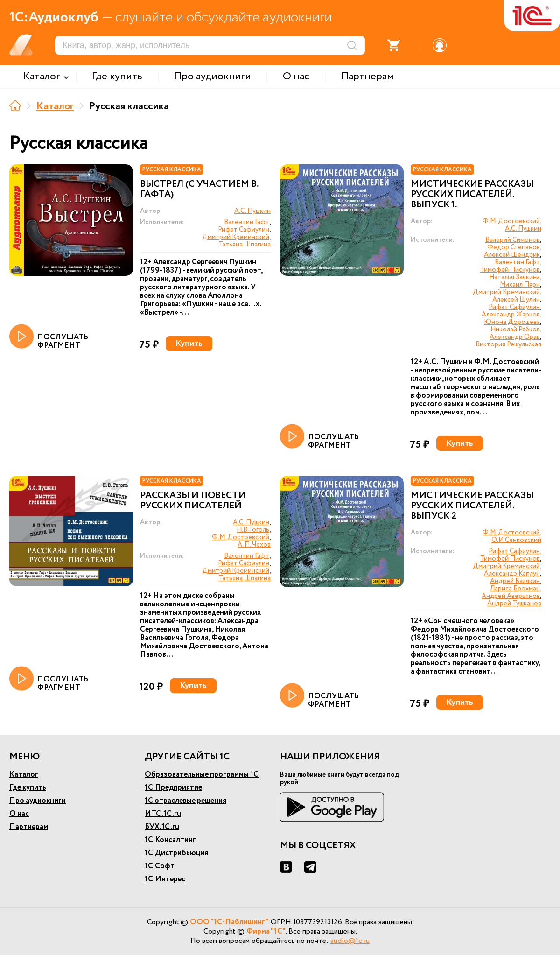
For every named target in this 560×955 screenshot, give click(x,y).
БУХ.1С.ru (162, 827)
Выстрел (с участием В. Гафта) (199, 190)
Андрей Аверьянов (511, 596)
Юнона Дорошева (512, 322)
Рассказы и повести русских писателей (193, 501)
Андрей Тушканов (514, 604)
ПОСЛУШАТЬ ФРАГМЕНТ (49, 337)
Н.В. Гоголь (253, 530)
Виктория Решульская (508, 344)
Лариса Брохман (515, 589)
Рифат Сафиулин (244, 230)
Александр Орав (515, 337)
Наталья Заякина (514, 277)
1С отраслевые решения (185, 801)
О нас (19, 814)
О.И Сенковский (516, 540)
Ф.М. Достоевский (511, 221)
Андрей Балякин (515, 581)
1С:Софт (160, 866)
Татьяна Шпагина (245, 245)
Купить (189, 344)
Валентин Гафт (247, 222)
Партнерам (29, 827)
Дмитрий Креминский (236, 237)
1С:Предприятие (173, 788)
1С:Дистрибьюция (176, 853)
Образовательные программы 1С (202, 775)
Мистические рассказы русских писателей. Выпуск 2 (472, 506)
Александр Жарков (511, 315)
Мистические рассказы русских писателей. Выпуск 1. (472, 195)
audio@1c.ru (350, 941)
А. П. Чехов (254, 545)
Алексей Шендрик (512, 255)
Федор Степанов (514, 247)
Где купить (28, 788)
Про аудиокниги (38, 801)
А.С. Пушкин (252, 211)
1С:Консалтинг (170, 840)
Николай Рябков (515, 330)
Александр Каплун (512, 574)
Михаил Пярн (520, 285)
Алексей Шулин (516, 300)
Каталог (55, 106)
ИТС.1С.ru (163, 814)
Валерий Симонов (513, 240)
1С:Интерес (165, 879)
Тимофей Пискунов (510, 270)
